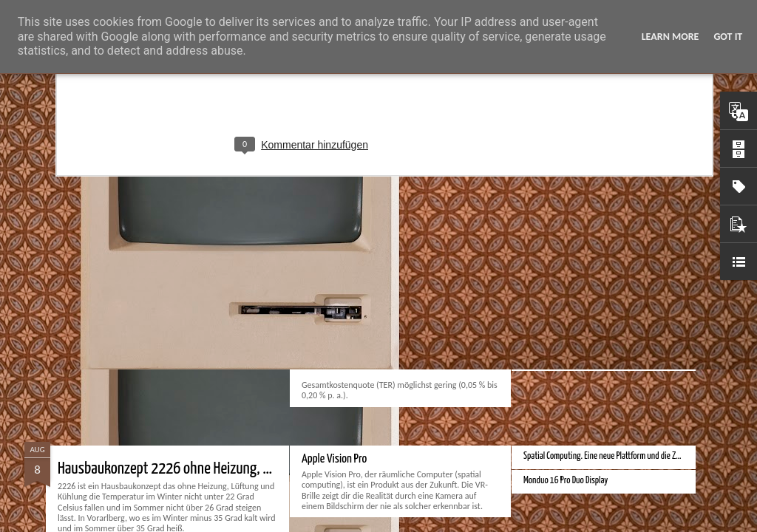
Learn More (671, 37)
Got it (728, 37)
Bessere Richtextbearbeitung (569, 358)
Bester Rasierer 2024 (557, 285)
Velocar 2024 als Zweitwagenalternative (587, 334)
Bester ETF (323, 263)
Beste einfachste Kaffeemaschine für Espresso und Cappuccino (225, 273)
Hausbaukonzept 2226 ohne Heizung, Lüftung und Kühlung (217, 469)
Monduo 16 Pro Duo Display (566, 481)
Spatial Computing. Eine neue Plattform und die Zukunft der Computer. (633, 456)
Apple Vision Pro (334, 459)
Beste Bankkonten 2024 (561, 260)
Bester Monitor (547, 309)
